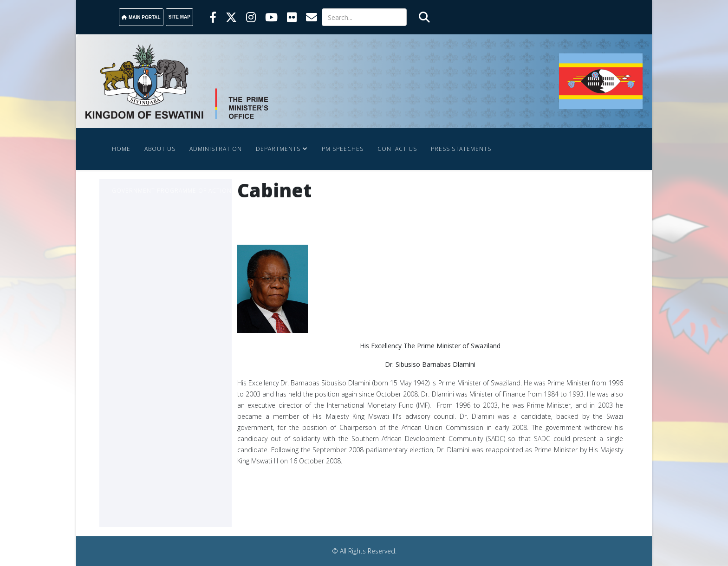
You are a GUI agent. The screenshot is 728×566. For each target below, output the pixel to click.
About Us (160, 149)
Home (121, 149)
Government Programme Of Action (172, 191)
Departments (278, 149)
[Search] (364, 17)
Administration (216, 149)
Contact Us (397, 149)
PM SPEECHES (343, 149)
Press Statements (461, 149)
